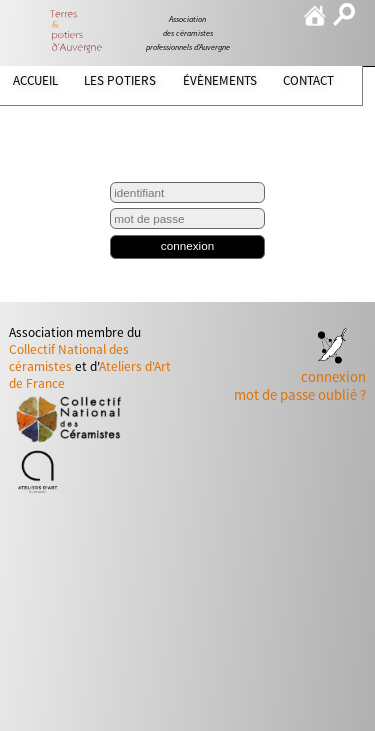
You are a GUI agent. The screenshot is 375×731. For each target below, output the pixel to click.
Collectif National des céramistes (69, 358)
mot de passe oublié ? (300, 395)
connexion (187, 245)
